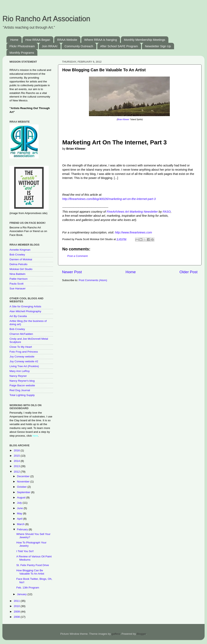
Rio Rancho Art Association (46, 19)
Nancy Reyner (18, 376)
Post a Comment (78, 256)
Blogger (141, 634)
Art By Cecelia (18, 316)
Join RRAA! (50, 46)
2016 (17, 450)
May (20, 513)
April (20, 519)
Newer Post (72, 272)
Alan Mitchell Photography (25, 311)
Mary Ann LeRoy (20, 371)
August (22, 497)
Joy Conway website (22, 357)
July (20, 503)
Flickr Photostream (22, 46)
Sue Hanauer (18, 288)
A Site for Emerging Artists (25, 306)
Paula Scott (16, 284)
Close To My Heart (21, 347)
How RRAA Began (38, 40)
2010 (17, 606)
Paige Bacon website (22, 385)
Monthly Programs (22, 53)
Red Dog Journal (20, 390)
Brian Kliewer (124, 119)
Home (14, 40)
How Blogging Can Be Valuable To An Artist (30, 572)
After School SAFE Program (119, 46)
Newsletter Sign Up (158, 46)
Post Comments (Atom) (93, 280)
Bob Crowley (17, 255)
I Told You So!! (25, 551)
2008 (17, 617)
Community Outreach (79, 46)
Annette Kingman (20, 250)
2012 (17, 472)
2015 (17, 456)
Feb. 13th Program (28, 588)
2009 (17, 612)
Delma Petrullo (18, 264)
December (24, 476)
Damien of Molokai (21, 259)
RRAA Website (67, 40)
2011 (17, 601)
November (24, 482)
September (24, 492)
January (22, 594)
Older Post (189, 272)
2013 (17, 466)
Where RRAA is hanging (101, 40)
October (22, 487)
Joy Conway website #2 (24, 361)
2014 (17, 461)
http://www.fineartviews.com (134, 232)
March (21, 524)
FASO (167, 212)
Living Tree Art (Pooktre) (24, 366)
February (23, 529)
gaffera (116, 634)
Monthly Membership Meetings (145, 40)
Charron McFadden (21, 334)
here (35, 436)
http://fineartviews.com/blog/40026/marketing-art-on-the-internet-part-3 (109, 199)
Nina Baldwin (17, 274)
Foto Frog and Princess (24, 352)
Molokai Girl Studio (21, 269)
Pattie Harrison (18, 279)
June (20, 508)
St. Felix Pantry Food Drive (33, 565)
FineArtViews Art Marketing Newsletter (132, 212)
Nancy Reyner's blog (22, 381)
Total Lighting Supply (22, 395)
